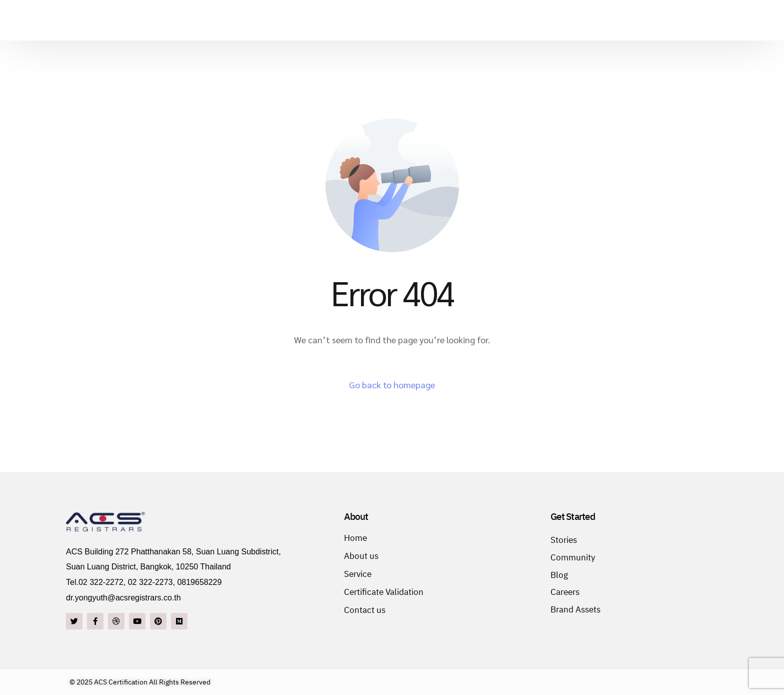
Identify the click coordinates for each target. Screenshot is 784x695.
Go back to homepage (392, 385)
